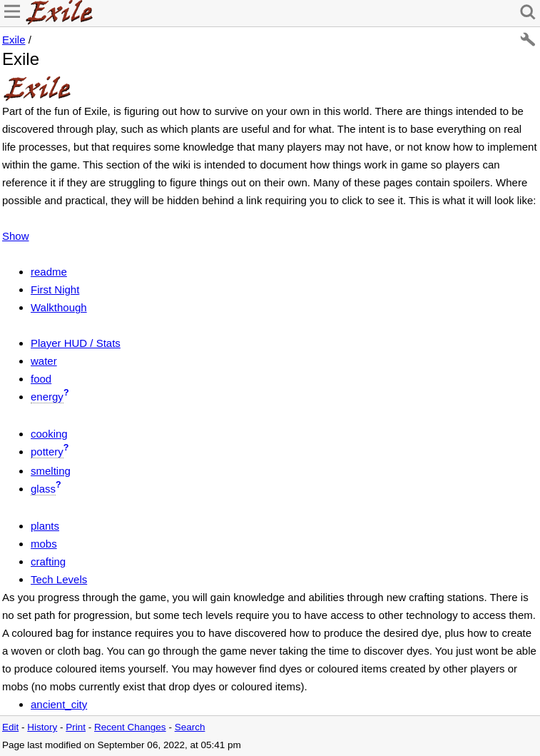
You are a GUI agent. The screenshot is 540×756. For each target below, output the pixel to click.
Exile (14, 40)
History (42, 727)
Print (76, 727)
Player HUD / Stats (76, 343)
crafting (48, 561)
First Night (55, 289)
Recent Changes (130, 727)
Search (190, 727)
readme (49, 272)
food (41, 379)
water (44, 361)
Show (16, 236)
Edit (10, 727)
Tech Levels (59, 579)
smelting (51, 471)
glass (43, 489)
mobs (44, 544)
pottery (47, 452)
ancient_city (59, 704)
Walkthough (59, 307)
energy (47, 397)
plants (45, 526)
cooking (49, 434)
